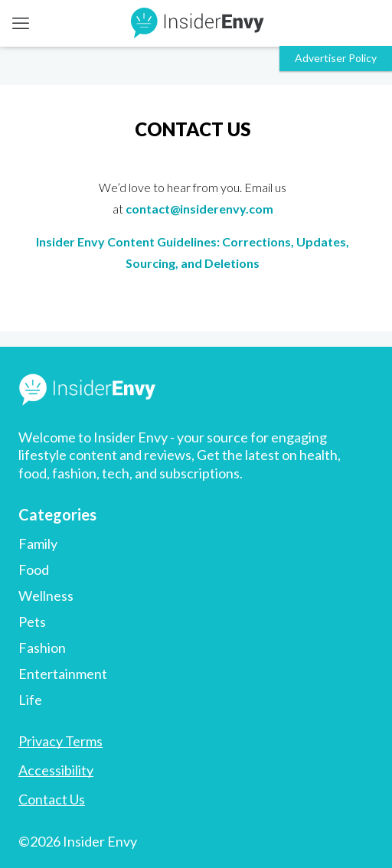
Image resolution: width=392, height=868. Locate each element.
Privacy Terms (60, 741)
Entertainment (63, 674)
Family (38, 543)
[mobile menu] (21, 23)
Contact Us (52, 799)
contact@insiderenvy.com (199, 209)
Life (30, 700)
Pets (32, 622)
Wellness (46, 596)
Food (34, 569)
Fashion (42, 648)
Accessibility (56, 770)
